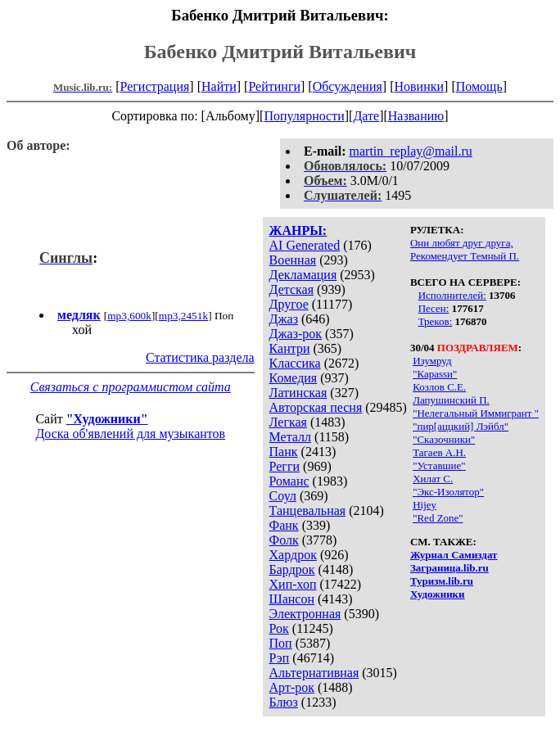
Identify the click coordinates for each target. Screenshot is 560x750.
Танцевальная (308, 511)
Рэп (280, 658)
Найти (219, 86)
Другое (289, 304)
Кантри (290, 348)
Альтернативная (314, 673)
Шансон (292, 599)
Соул (283, 496)
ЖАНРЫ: (298, 230)
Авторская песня (316, 407)
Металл (291, 437)
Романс (289, 481)
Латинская (298, 393)
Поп (281, 643)
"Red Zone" (438, 518)
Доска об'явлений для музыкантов (130, 434)
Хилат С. (433, 479)
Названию (416, 116)
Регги (285, 466)
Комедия (294, 378)
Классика (295, 363)
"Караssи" (435, 374)
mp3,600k (129, 316)
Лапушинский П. (451, 400)
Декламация (303, 275)
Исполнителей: (452, 295)
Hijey (425, 505)
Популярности (304, 116)
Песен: (434, 308)
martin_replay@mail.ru (411, 151)
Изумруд (432, 361)
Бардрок (292, 569)
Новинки (419, 86)
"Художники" (107, 419)
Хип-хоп (293, 584)
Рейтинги (274, 86)
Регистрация (155, 86)
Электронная (305, 614)
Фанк (284, 525)
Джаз (284, 319)
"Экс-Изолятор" (448, 492)
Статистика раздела (200, 357)
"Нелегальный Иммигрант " (476, 413)
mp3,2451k (183, 316)
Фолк (284, 540)
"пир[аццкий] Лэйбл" (461, 426)
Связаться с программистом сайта (131, 387)
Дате (366, 116)
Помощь (479, 86)
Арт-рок (292, 687)
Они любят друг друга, (462, 243)
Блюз (284, 702)
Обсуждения (348, 86)
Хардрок (293, 555)
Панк (284, 452)
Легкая (288, 422)
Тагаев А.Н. (439, 452)
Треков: (436, 321)
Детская (292, 289)
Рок (279, 628)
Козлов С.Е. (439, 387)
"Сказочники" (444, 439)
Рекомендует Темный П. (465, 256)
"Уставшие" (439, 465)
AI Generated (305, 245)
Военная (293, 260)
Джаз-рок (296, 334)
